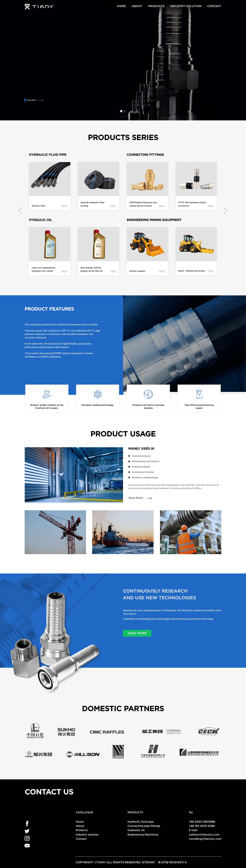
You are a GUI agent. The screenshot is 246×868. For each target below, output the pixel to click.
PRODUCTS (156, 6)
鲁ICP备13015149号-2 (172, 862)
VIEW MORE (137, 633)
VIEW (64, 206)
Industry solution (87, 834)
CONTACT (214, 6)
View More (31, 100)
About (80, 826)
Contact (81, 839)
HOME (121, 6)
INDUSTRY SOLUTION (186, 6)
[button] (121, 111)
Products (82, 830)
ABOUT (137, 6)
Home (80, 822)
